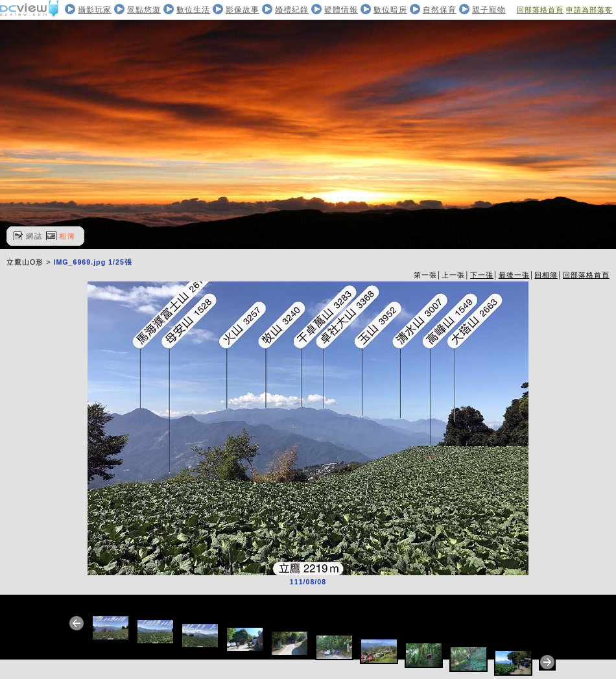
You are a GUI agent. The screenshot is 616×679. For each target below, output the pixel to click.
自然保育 (440, 10)
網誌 (34, 236)
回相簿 (546, 275)
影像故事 (243, 10)
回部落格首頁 (540, 10)
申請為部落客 (589, 10)
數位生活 (193, 10)
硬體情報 (341, 10)
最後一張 (514, 275)
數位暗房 (390, 10)
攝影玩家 (95, 10)
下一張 (482, 275)
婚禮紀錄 (292, 10)
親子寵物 (489, 10)
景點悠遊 (144, 10)
